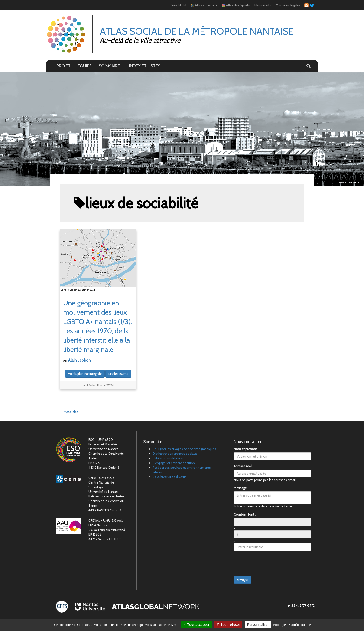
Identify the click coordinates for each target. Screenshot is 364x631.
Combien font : (245, 514)
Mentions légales (288, 5)
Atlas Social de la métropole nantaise (197, 31)
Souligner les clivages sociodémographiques (184, 449)
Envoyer (243, 580)
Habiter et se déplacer (168, 458)
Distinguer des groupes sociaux (175, 454)
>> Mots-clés (69, 412)
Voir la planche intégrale (85, 374)
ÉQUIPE (85, 66)
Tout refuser (228, 625)
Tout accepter (196, 625)
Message (240, 488)
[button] (309, 66)
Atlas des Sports (236, 5)
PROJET (64, 66)
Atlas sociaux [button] (204, 5)
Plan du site (263, 5)
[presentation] (269, 563)
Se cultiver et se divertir (169, 477)
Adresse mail (243, 466)
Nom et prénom (245, 449)
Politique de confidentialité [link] (292, 625)
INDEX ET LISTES (146, 66)
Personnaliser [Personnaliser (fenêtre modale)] (258, 625)
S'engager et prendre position (174, 463)
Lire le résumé (118, 374)
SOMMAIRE (110, 66)
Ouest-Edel (178, 5)
